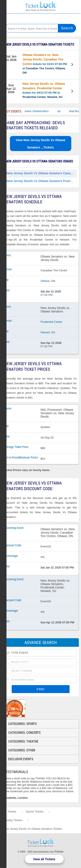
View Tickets (73, 65)
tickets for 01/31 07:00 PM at (45, 64)
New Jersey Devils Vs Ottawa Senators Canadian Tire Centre (42, 173)
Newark (45, 332)
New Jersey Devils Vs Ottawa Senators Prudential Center (42, 181)
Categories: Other (22, 750)
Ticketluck (40, 7)
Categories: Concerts (24, 733)
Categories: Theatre (23, 741)
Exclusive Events (21, 759)
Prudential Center (52, 322)
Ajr (61, 111)
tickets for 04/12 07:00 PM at (44, 90)
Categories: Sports (22, 724)
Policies (59, 852)
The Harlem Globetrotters (35, 111)
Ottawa (45, 281)
